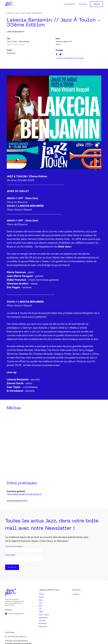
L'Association (70, 4)
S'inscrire (12, 567)
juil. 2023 (10, 13)
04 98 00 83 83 (17, 494)
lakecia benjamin (16, 32)
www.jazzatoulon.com (17, 501)
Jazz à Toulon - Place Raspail (31, 13)
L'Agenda (96, 4)
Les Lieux (83, 4)
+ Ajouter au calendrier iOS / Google (70, 58)
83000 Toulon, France (15, 45)
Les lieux (76, 594)
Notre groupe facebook (16, 637)
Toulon (17, 13)
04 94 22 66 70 (34, 494)
